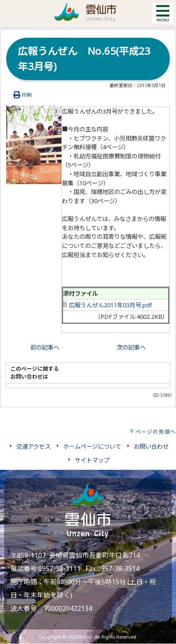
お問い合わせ (151, 446)
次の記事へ (131, 347)
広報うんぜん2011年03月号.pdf (108, 305)
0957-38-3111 (59, 569)
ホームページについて (92, 446)
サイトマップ (92, 460)
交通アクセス (33, 446)
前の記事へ (45, 347)
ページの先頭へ (156, 432)
